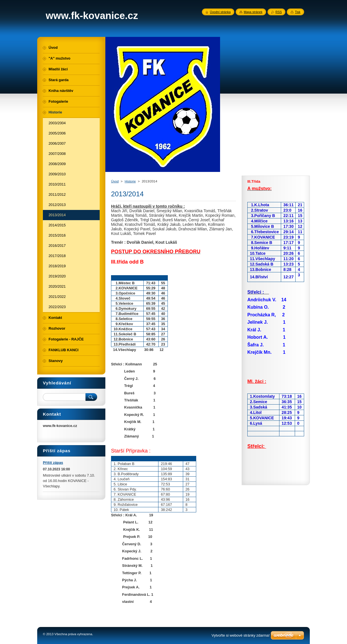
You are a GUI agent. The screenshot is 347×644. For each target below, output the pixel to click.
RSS (279, 12)
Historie (130, 181)
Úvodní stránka (220, 12)
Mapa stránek (253, 12)
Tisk (298, 12)
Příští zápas (53, 463)
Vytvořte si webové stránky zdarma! (241, 635)
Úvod (115, 181)
